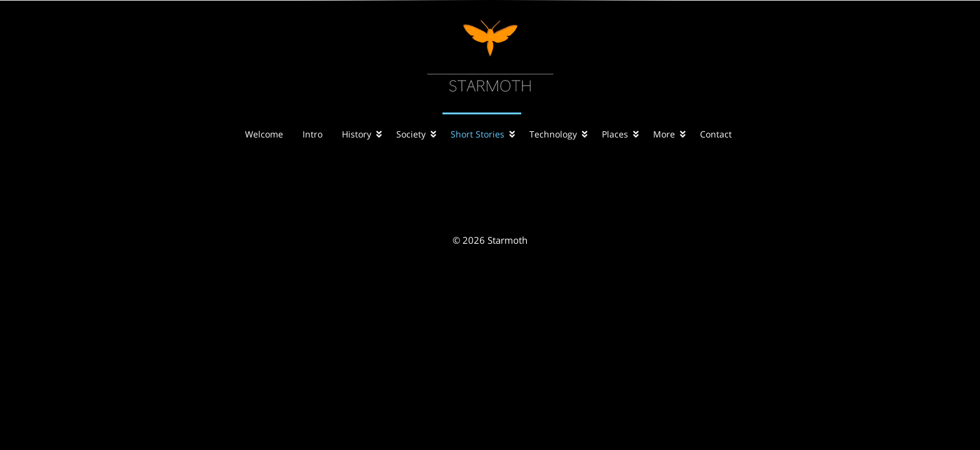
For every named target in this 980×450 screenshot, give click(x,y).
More (664, 134)
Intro (312, 134)
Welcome (264, 134)
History (357, 134)
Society (411, 134)
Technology (553, 134)
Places (615, 134)
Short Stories (477, 134)
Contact (716, 134)
